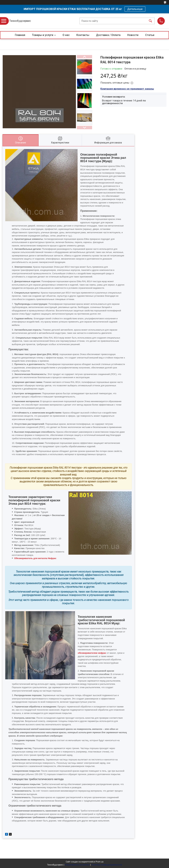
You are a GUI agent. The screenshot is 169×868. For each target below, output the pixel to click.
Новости (133, 35)
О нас (66, 35)
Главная (20, 35)
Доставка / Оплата (108, 35)
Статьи (150, 35)
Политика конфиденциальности (107, 865)
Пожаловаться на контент (77, 865)
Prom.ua (100, 862)
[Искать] (150, 21)
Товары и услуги (43, 35)
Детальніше (135, 9)
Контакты (83, 35)
